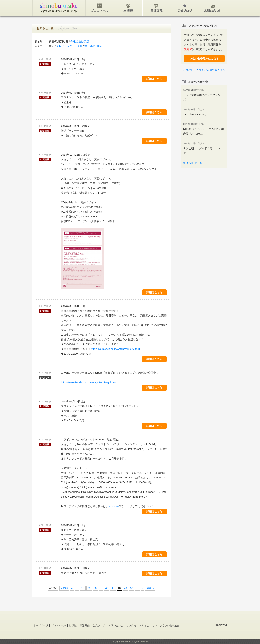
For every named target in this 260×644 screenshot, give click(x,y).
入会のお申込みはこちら (204, 58)
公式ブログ (99, 625)
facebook (114, 506)
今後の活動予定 (80, 41)
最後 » (150, 588)
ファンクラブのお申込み (166, 625)
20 (89, 588)
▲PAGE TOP (220, 625)
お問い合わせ (116, 625)
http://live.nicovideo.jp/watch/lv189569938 (115, 349)
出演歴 (73, 625)
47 (113, 588)
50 (132, 588)
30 (95, 588)
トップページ (41, 625)
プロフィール (58, 625)
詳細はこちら (154, 79)
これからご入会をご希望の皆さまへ (204, 70)
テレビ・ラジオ (66, 46)
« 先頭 (64, 588)
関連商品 (85, 625)
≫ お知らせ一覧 (193, 163)
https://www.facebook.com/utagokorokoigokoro (88, 382)
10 (83, 588)
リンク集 (131, 625)
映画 (80, 46)
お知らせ (144, 625)
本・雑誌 (90, 46)
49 (125, 588)
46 (107, 588)
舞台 (100, 46)
